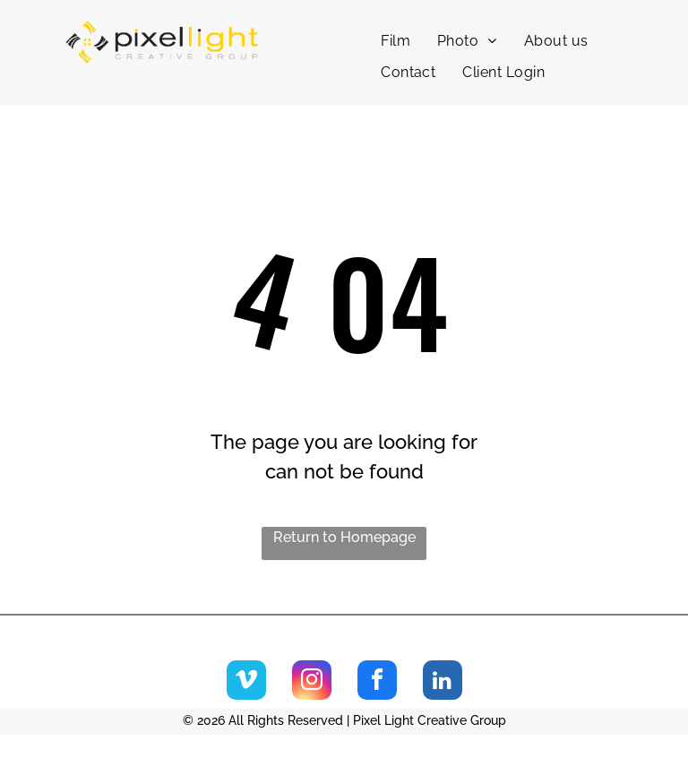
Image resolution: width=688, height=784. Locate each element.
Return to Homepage (344, 537)
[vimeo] (246, 682)
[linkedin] (443, 682)
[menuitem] (396, 41)
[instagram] (312, 682)
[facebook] (377, 682)
